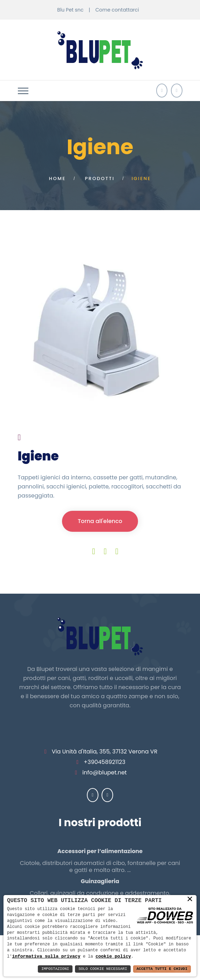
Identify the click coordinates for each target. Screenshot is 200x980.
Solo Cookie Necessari (103, 969)
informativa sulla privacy (46, 956)
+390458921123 (105, 762)
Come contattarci (117, 10)
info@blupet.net (105, 772)
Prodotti (100, 178)
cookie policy (113, 956)
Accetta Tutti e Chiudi (162, 969)
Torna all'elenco (100, 521)
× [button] (190, 899)
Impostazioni (55, 969)
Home (57, 178)
